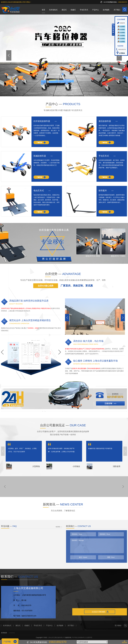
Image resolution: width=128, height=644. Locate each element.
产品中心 (95, 10)
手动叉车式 (84, 10)
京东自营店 (12, 633)
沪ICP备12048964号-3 (79, 637)
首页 (43, 10)
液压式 (64, 10)
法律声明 (89, 637)
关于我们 (117, 10)
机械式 (73, 10)
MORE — (59, 527)
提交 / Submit (83, 557)
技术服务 (106, 10)
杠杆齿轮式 (53, 10)
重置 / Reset (111, 557)
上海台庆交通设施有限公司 (56, 637)
